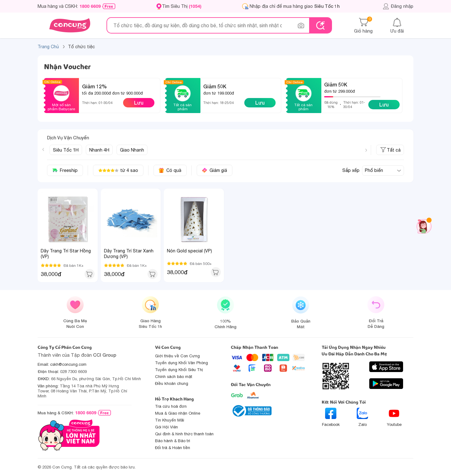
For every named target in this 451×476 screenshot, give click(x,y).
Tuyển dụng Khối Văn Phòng (181, 363)
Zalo (362, 417)
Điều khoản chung (172, 383)
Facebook (331, 417)
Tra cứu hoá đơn (171, 406)
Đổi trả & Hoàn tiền (173, 448)
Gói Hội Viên (166, 427)
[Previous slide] (43, 149)
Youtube (394, 417)
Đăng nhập (398, 6)
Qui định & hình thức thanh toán (184, 434)
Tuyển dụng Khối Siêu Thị (179, 370)
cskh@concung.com (68, 364)
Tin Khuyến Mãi (170, 420)
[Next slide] (366, 150)
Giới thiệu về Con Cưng (177, 356)
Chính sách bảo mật (174, 377)
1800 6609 (90, 6)
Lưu (139, 103)
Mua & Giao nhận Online (178, 413)
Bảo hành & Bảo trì (173, 441)
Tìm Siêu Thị (182, 6)
